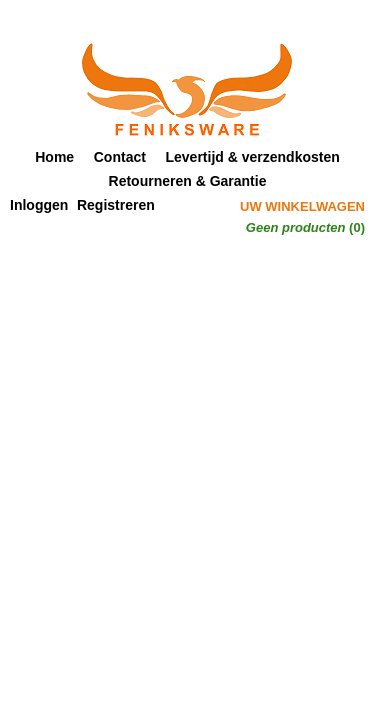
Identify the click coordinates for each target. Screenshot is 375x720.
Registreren (116, 205)
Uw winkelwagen (302, 206)
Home (54, 157)
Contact (120, 157)
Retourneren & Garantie (188, 181)
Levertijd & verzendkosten (253, 157)
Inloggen (39, 205)
